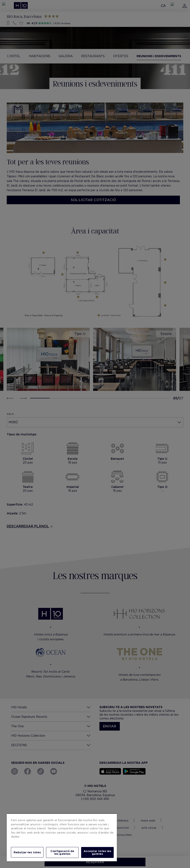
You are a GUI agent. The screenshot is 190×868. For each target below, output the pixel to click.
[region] (62, 837)
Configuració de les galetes (62, 852)
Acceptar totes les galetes (97, 852)
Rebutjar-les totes (27, 852)
